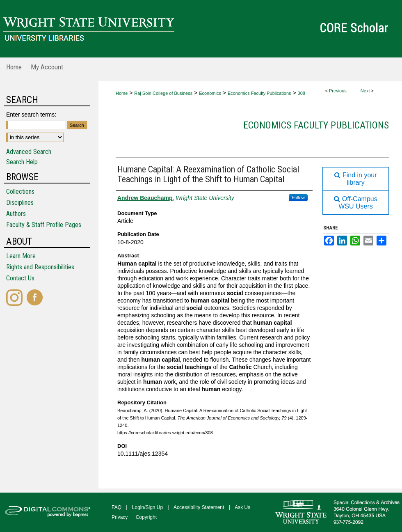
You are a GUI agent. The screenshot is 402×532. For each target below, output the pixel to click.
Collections (20, 191)
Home (122, 93)
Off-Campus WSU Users (355, 203)
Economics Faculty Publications (259, 93)
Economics (210, 93)
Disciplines (20, 203)
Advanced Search (29, 152)
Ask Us (242, 507)
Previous (338, 91)
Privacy (120, 517)
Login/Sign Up (147, 507)
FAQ (116, 507)
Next (365, 91)
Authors (16, 214)
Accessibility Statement (199, 507)
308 (301, 93)
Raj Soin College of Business (163, 93)
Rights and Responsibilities (40, 267)
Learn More (21, 256)
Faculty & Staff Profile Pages (44, 225)
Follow (298, 197)
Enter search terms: (31, 115)
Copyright (146, 517)
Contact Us (20, 278)
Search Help (22, 162)
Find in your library (355, 179)
